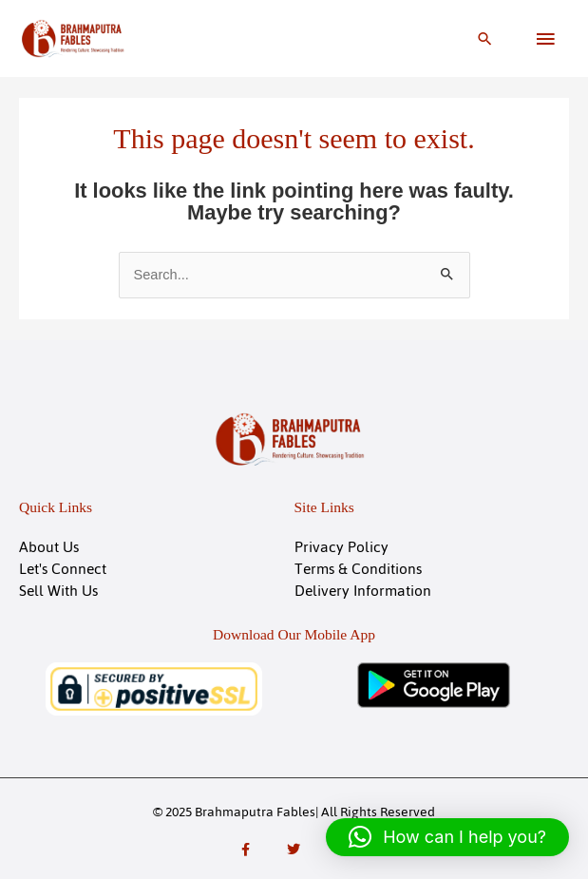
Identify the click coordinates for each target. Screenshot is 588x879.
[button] (485, 38)
